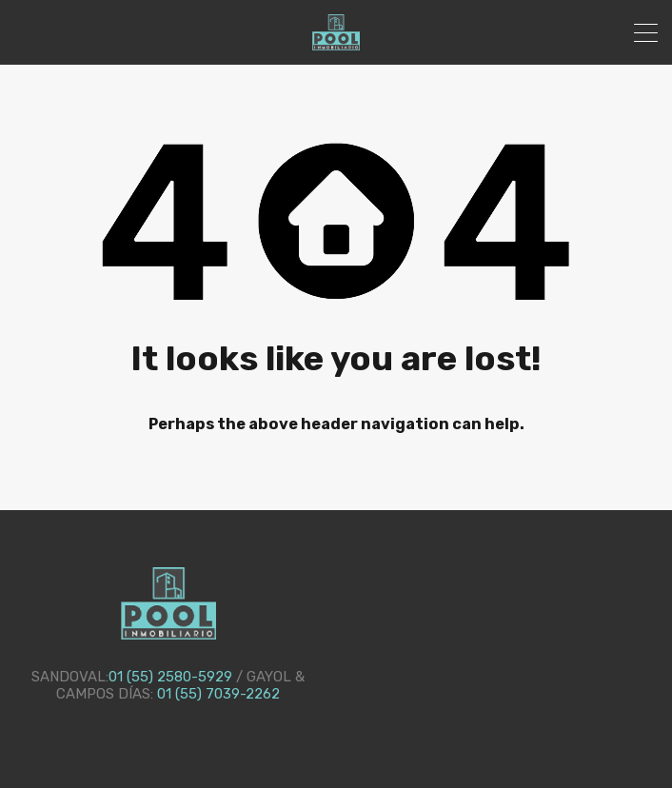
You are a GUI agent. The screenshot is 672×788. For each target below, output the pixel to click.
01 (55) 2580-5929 (170, 677)
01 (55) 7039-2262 (218, 694)
